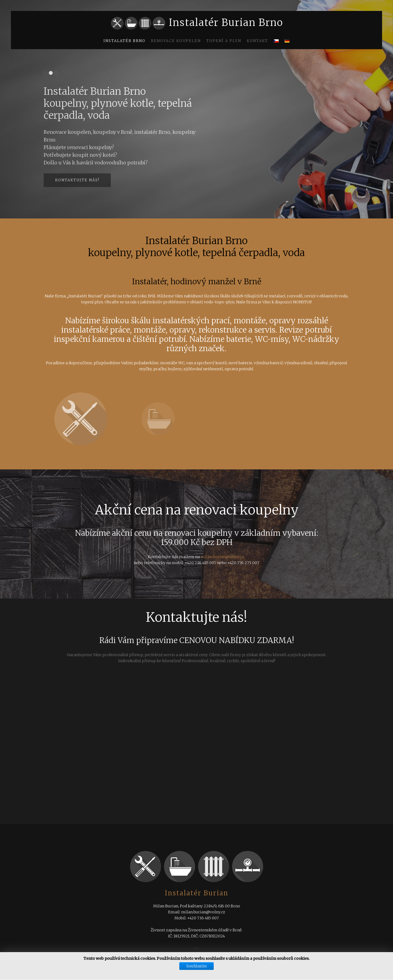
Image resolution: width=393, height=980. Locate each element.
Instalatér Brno (124, 41)
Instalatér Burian (197, 893)
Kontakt (257, 41)
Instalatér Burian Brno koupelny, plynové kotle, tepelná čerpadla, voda (51, 73)
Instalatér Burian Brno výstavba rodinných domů (45, 73)
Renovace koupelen (176, 41)
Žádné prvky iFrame (196, 754)
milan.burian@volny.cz (223, 557)
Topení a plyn (224, 41)
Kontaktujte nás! (77, 180)
